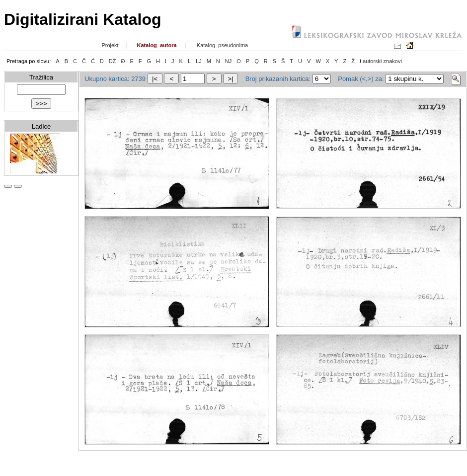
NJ (228, 61)
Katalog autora (156, 45)
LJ (199, 61)
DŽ (113, 61)
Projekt (109, 45)
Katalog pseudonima (222, 45)
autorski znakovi (382, 61)
